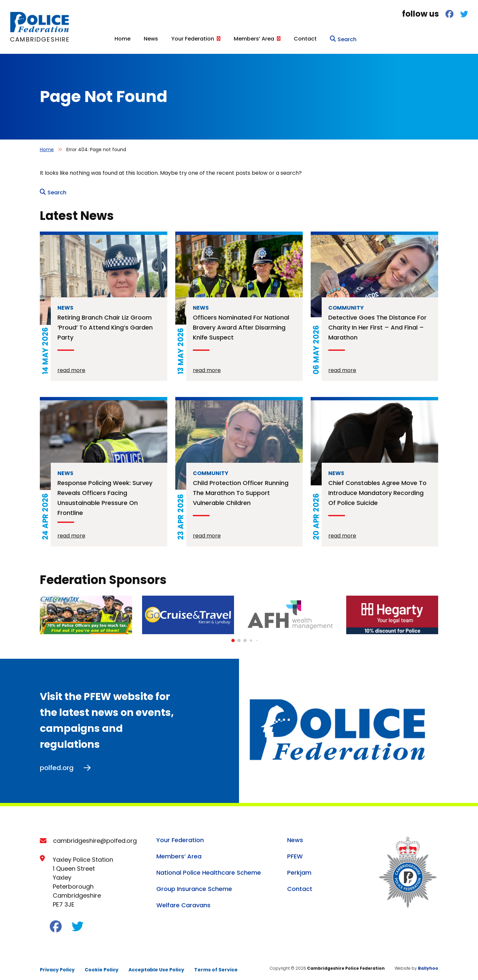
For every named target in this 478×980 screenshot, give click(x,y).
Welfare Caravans (183, 901)
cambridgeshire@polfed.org (95, 837)
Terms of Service (216, 966)
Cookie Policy (102, 966)
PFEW (295, 853)
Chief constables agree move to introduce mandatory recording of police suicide (377, 489)
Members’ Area (365, 38)
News (262, 38)
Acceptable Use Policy (156, 966)
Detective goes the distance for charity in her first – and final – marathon (377, 324)
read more (71, 367)
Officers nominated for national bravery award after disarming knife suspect (241, 324)
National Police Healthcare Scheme (209, 869)
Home (234, 38)
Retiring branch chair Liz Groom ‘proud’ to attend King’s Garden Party (105, 324)
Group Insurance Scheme (194, 885)
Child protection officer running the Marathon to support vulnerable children (241, 489)
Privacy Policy (57, 966)
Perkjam (299, 869)
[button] (233, 637)
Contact (417, 38)
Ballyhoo (428, 965)
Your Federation (304, 38)
